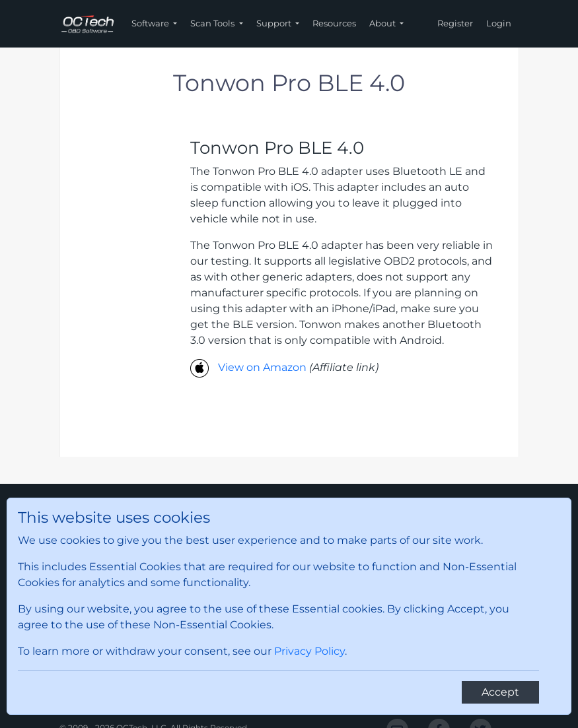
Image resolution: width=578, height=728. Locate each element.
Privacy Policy (309, 651)
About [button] (383, 23)
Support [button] (275, 23)
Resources (334, 23)
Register (455, 23)
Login (499, 23)
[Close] (500, 692)
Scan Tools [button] (213, 23)
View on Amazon (262, 368)
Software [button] (151, 23)
